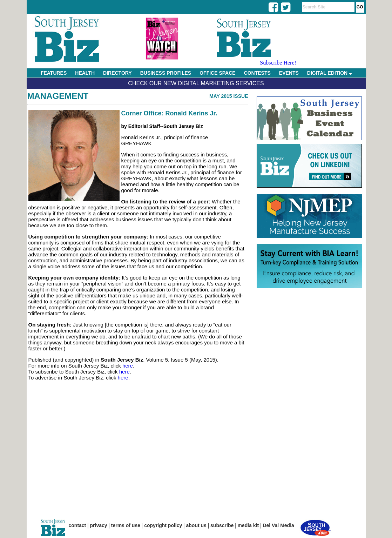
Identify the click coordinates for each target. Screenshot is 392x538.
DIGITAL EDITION (330, 73)
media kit (248, 525)
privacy (99, 525)
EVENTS (289, 73)
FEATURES (54, 73)
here (128, 366)
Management (58, 96)
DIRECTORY (117, 73)
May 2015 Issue (229, 96)
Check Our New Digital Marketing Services (196, 83)
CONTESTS (257, 73)
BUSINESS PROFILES (166, 73)
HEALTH (85, 73)
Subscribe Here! (278, 63)
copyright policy (163, 525)
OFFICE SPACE (217, 73)
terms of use (126, 525)
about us (196, 525)
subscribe (222, 525)
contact (77, 525)
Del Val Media (278, 525)
